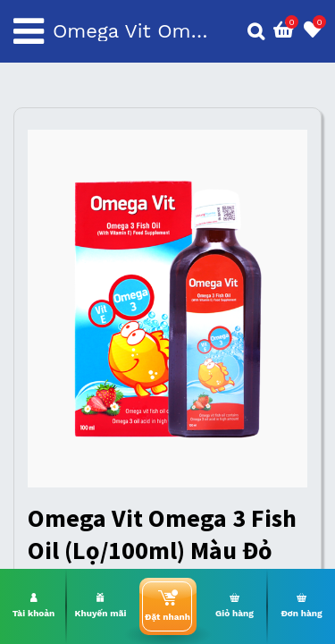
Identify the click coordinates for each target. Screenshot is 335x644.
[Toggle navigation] (29, 31)
